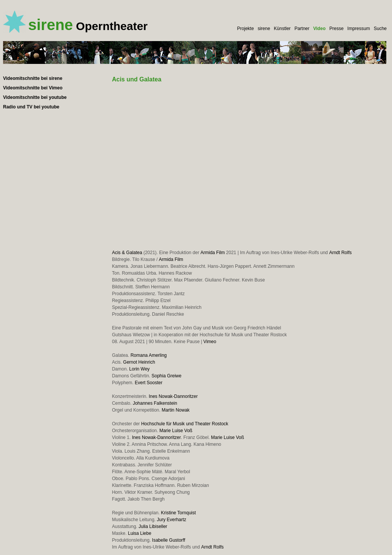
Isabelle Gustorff (169, 540)
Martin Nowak (175, 410)
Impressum (359, 29)
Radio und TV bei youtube (31, 107)
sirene (264, 29)
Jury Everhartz (172, 520)
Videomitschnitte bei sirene (33, 78)
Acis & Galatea (127, 253)
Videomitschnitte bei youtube (35, 97)
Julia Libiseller (153, 526)
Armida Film (213, 253)
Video (319, 29)
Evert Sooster (148, 383)
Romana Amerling (148, 355)
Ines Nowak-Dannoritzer (173, 396)
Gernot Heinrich (139, 362)
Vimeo (210, 342)
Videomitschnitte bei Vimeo (33, 88)
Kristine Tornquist (178, 513)
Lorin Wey (140, 369)
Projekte (246, 29)
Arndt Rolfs (340, 253)
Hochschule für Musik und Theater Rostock (185, 424)
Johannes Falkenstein (155, 403)
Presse (336, 29)
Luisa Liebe (139, 533)
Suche (380, 29)
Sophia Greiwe (167, 376)
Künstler (282, 29)
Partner (302, 29)
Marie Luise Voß (176, 431)
